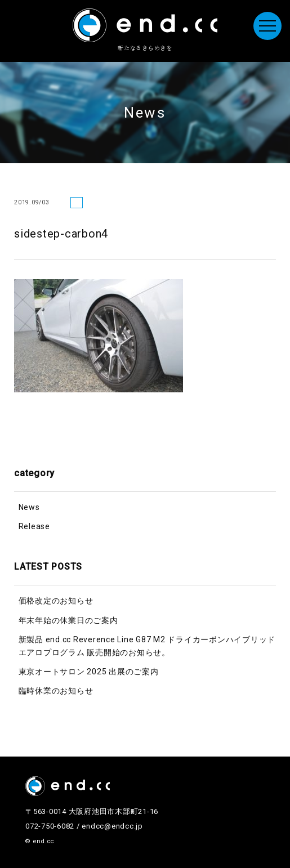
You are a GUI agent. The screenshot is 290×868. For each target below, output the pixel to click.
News (29, 507)
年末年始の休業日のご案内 (68, 620)
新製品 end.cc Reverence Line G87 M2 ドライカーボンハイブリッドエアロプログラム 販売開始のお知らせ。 (147, 646)
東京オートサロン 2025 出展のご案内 (89, 672)
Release (34, 526)
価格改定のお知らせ (56, 601)
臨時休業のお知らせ (56, 691)
